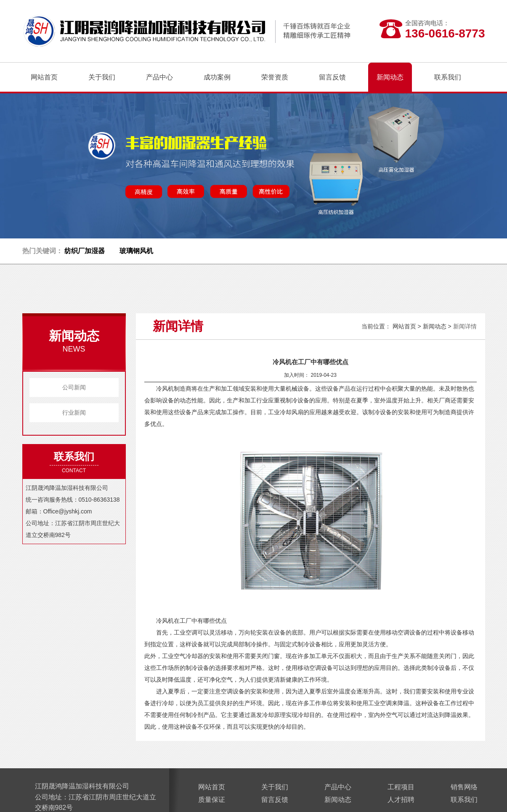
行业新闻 (74, 413)
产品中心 (338, 787)
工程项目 (401, 787)
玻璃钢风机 (136, 251)
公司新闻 (74, 387)
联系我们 (464, 800)
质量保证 (212, 800)
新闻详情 (465, 326)
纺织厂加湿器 (85, 251)
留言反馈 (275, 800)
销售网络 (464, 787)
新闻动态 (435, 326)
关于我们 (275, 787)
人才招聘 (401, 800)
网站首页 (44, 77)
